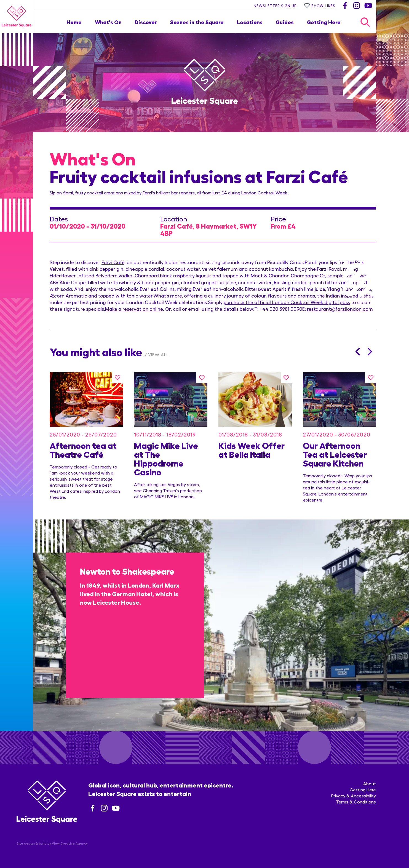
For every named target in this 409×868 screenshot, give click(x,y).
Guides (285, 22)
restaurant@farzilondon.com (340, 309)
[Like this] (117, 377)
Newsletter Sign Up (275, 6)
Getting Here (324, 22)
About (370, 783)
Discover (146, 22)
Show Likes (320, 6)
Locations (250, 22)
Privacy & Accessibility (354, 796)
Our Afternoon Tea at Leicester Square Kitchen (335, 454)
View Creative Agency (70, 843)
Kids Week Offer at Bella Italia (252, 449)
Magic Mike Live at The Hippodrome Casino (166, 458)
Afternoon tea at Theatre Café (83, 449)
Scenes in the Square (197, 22)
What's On (108, 22)
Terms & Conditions (356, 802)
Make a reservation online (134, 309)
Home (74, 22)
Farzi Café (113, 262)
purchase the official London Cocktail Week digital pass (287, 302)
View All (159, 354)
